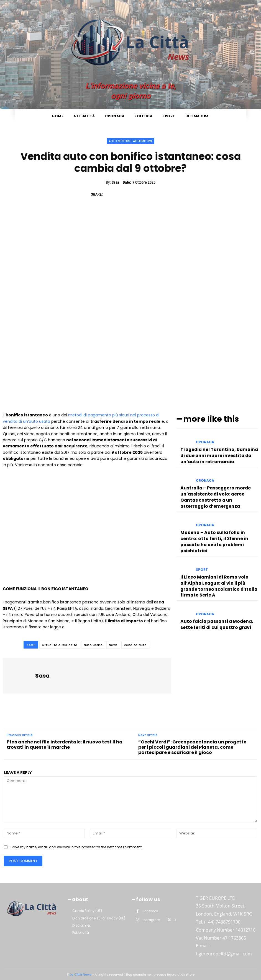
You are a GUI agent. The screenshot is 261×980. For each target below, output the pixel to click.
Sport (201, 548)
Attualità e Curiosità (60, 645)
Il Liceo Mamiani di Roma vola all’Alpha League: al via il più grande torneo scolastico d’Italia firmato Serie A (219, 558)
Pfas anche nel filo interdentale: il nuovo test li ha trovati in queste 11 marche (65, 745)
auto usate (93, 645)
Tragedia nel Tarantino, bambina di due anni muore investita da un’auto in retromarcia (219, 451)
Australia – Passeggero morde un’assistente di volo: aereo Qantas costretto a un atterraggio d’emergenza (216, 487)
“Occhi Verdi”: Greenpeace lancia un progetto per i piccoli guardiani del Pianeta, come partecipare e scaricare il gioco (192, 747)
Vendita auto (135, 645)
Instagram (151, 919)
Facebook (150, 910)
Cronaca (204, 441)
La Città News (81, 974)
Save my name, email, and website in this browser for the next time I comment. (76, 847)
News (113, 645)
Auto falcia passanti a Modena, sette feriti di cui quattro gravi (218, 590)
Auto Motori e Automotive (131, 141)
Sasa (115, 182)
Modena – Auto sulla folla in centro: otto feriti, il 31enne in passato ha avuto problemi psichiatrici (216, 524)
